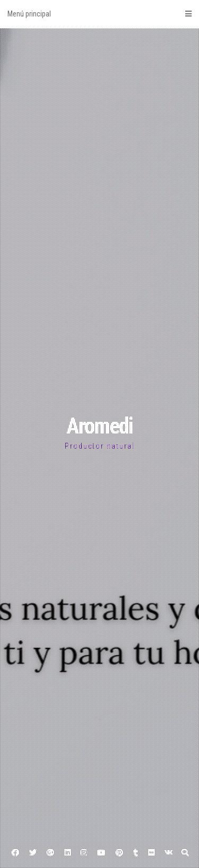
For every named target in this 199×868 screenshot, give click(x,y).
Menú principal (99, 14)
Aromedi (99, 426)
